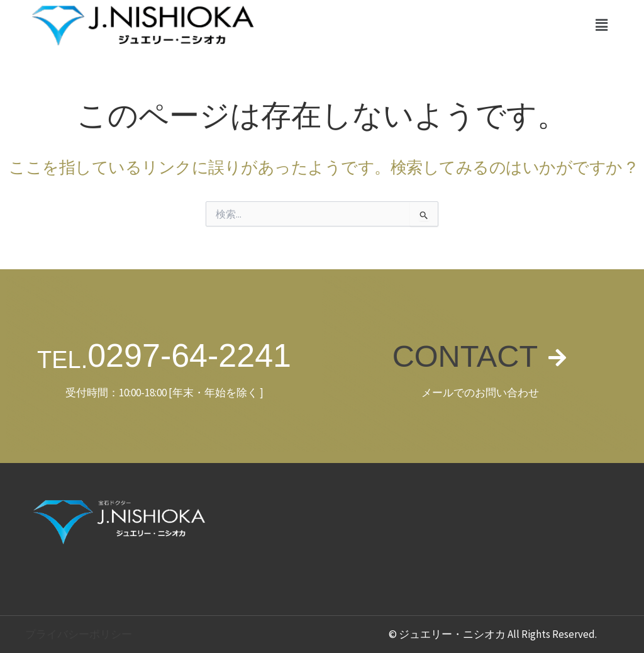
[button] (602, 25)
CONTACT (464, 355)
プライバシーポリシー (79, 634)
